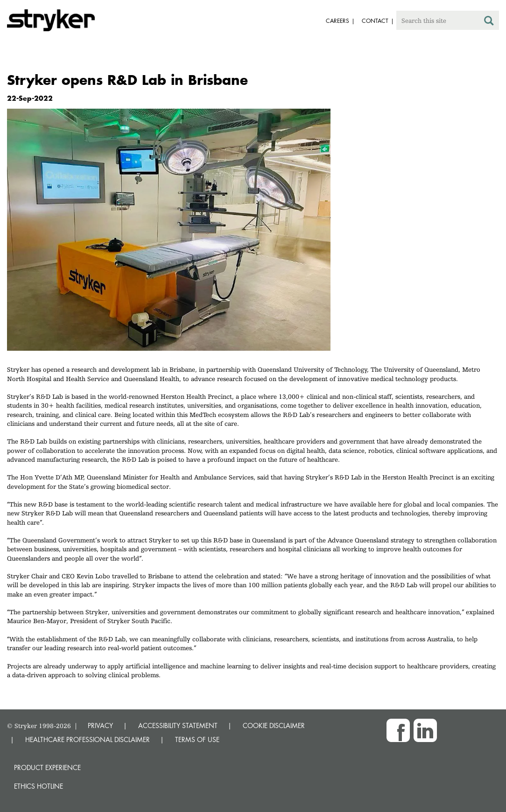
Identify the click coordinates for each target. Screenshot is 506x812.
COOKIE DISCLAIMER (274, 725)
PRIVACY (100, 725)
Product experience (47, 767)
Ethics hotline (39, 786)
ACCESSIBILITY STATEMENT (178, 725)
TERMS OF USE (197, 739)
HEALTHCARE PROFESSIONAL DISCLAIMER (88, 739)
